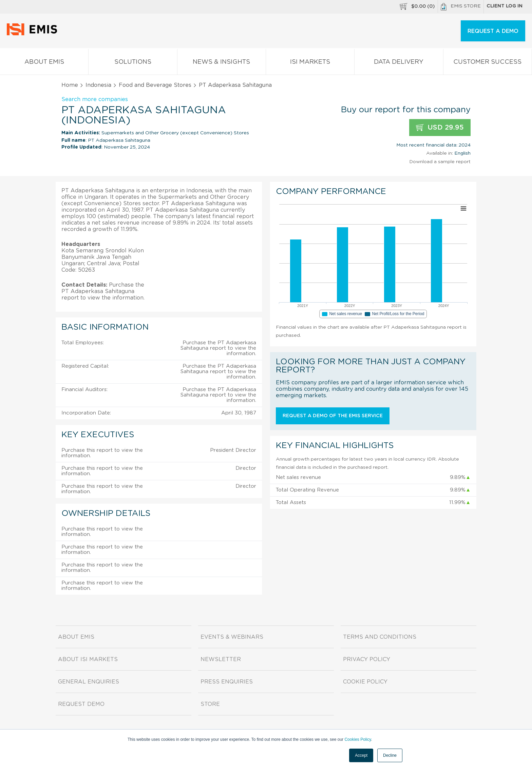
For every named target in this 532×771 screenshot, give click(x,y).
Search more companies (95, 99)
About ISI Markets (88, 659)
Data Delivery (399, 63)
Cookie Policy (365, 682)
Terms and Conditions (380, 637)
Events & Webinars (232, 637)
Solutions (133, 63)
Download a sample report (440, 162)
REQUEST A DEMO (493, 31)
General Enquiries (89, 682)
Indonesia (98, 85)
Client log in (505, 6)
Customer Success (488, 63)
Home (70, 85)
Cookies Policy (358, 739)
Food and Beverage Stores (155, 85)
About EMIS (44, 63)
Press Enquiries (227, 682)
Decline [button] (390, 755)
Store (210, 704)
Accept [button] (361, 755)
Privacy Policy (367, 659)
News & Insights (222, 63)
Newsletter (221, 659)
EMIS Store (461, 7)
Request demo (81, 704)
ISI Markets (310, 63)
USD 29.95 (440, 128)
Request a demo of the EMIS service (333, 416)
